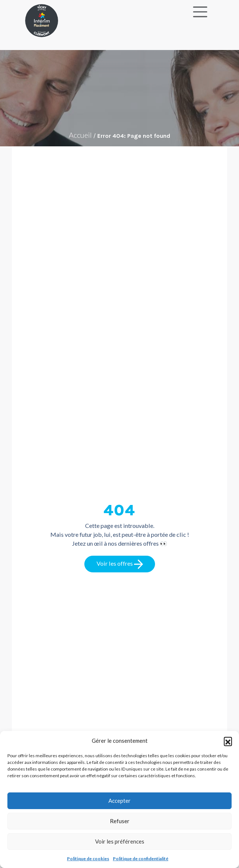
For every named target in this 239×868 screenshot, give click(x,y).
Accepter (119, 801)
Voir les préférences (120, 841)
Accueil (80, 135)
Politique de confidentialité (141, 859)
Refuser (120, 821)
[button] (228, 741)
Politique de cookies (88, 859)
